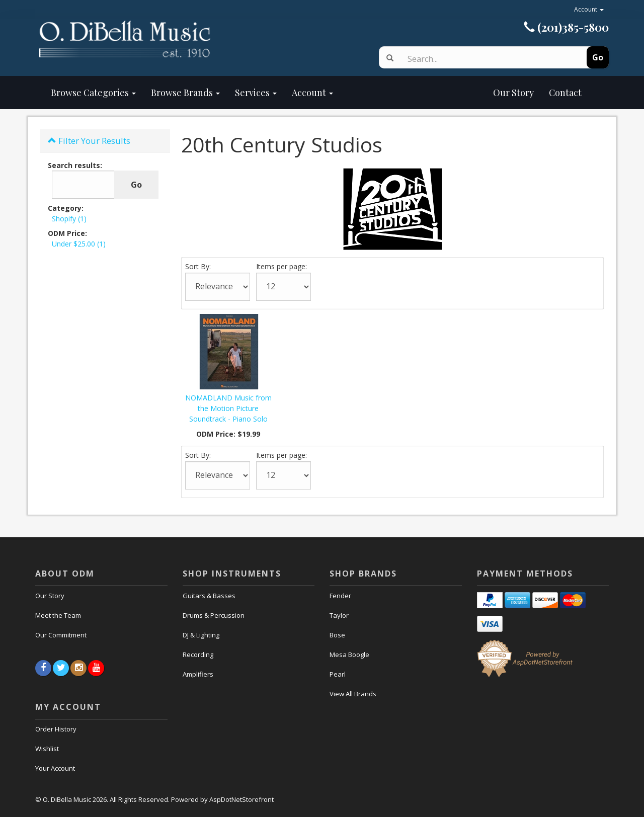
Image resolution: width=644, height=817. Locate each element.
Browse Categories (93, 93)
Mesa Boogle (349, 655)
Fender (340, 596)
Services (256, 93)
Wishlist (47, 749)
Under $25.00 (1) (79, 244)
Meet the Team (58, 615)
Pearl (338, 674)
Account (589, 9)
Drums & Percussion (214, 615)
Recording (198, 655)
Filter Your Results (89, 141)
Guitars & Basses (209, 596)
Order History (56, 729)
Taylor (339, 615)
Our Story (441, 93)
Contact (565, 93)
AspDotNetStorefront (242, 799)
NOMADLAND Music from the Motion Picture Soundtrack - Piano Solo (228, 408)
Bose (337, 635)
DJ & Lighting (201, 635)
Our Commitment (61, 635)
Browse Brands (185, 93)
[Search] (484, 59)
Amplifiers (198, 674)
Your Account (55, 768)
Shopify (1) (69, 219)
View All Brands (353, 694)
